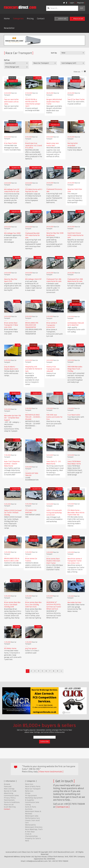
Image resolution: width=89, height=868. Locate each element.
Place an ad (77, 19)
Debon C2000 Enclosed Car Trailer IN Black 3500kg (13, 513)
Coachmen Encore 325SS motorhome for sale (76, 235)
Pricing (30, 19)
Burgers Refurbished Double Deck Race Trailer (54, 102)
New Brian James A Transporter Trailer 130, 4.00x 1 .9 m (75, 561)
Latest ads (61, 19)
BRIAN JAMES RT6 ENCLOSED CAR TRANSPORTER (32, 325)
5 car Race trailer (74, 415)
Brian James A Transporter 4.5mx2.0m (52, 325)
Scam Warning (10, 807)
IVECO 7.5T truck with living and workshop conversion (54, 513)
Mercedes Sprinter (74, 603)
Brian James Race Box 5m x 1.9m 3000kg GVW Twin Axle (33, 605)
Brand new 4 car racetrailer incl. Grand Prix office (34, 146)
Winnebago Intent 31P (33, 279)
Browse (7, 784)
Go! (82, 8)
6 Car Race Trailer (11, 143)
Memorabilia (30, 825)
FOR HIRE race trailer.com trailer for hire (54, 417)
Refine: (7, 60)
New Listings (9, 789)
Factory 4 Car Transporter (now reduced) (53, 369)
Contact (41, 19)
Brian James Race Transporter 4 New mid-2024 (11, 325)
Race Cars (29, 784)
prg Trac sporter (31, 648)
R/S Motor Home (10, 648)
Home (7, 19)
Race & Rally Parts (33, 786)
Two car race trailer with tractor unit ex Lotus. (11, 102)
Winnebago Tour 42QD (12, 233)
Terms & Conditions (12, 802)
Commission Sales (11, 796)
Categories (18, 19)
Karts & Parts (31, 807)
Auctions (29, 809)
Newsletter (9, 28)
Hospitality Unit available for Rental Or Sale (34, 369)
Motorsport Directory (34, 827)
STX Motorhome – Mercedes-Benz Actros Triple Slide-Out (76, 513)
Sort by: (54, 53)
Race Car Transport (33, 789)
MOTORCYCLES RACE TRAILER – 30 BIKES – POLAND (33, 417)
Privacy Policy (10, 798)
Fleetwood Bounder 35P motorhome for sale (33, 235)
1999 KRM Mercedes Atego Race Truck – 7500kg (75, 369)
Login (72, 3)
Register (81, 3)
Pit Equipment (31, 796)
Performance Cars (32, 818)
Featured (8, 786)
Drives (28, 793)
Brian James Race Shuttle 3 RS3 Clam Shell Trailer (53, 561)
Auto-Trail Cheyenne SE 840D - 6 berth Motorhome (12, 464)
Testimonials (9, 800)
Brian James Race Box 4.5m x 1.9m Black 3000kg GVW (12, 605)
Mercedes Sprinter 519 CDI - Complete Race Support (12, 418)
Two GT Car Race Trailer (76, 99)
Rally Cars (29, 791)
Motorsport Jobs (32, 816)
